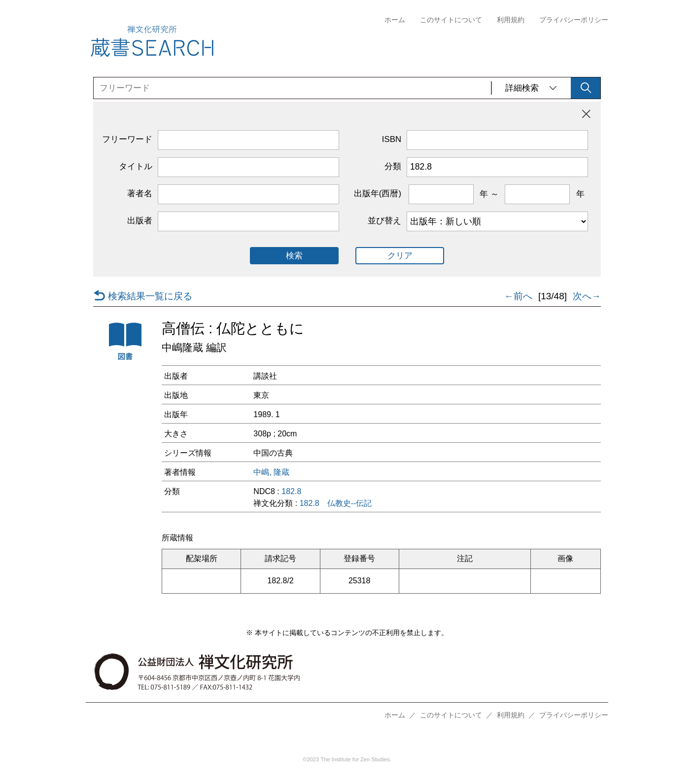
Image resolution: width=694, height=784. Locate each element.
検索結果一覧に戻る (143, 296)
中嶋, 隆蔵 (271, 472)
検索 (294, 256)
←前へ (518, 296)
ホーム (395, 20)
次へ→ (587, 296)
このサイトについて (451, 20)
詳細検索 (531, 88)
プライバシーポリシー (574, 20)
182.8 (291, 492)
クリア (400, 256)
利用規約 (511, 20)
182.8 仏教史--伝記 (336, 503)
